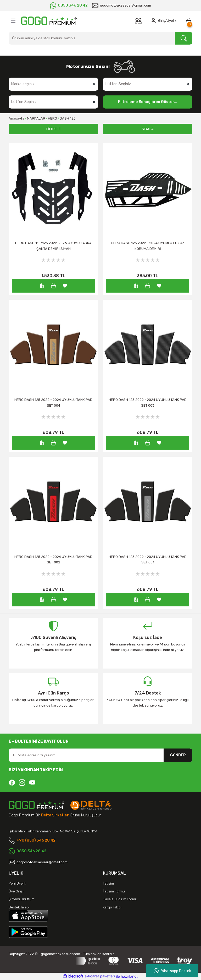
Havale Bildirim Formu (120, 899)
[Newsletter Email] (100, 755)
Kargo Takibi (112, 907)
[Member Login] (154, 21)
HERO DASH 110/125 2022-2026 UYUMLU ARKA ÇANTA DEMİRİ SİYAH (53, 246)
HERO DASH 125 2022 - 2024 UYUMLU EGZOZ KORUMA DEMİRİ (148, 246)
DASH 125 (68, 118)
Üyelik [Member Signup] (172, 21)
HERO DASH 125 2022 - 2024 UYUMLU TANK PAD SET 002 (53, 559)
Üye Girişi (16, 891)
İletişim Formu (114, 891)
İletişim (108, 883)
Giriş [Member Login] (162, 21)
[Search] (100, 38)
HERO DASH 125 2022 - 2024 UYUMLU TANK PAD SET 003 (148, 402)
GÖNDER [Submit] (178, 755)
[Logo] (49, 21)
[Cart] (189, 21)
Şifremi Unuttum (21, 899)
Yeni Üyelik (17, 883)
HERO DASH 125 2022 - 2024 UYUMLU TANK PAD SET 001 (148, 559)
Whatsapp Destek (172, 971)
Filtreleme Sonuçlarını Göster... (148, 102)
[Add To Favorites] (65, 286)
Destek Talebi (19, 907)
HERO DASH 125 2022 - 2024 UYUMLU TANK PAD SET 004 (53, 402)
